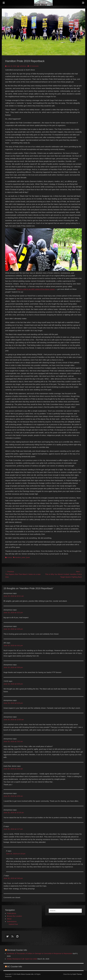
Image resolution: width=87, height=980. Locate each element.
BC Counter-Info (15, 967)
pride (23, 557)
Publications (11, 913)
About (9, 919)
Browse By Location (14, 916)
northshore (23, 66)
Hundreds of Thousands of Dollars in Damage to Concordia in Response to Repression (40, 953)
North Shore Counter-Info (25, 974)
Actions (10, 557)
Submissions (12, 921)
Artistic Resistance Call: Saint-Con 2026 (22, 959)
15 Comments (34, 66)
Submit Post (13, 924)
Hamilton (18, 557)
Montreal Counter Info (17, 950)
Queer (28, 557)
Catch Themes (77, 974)
